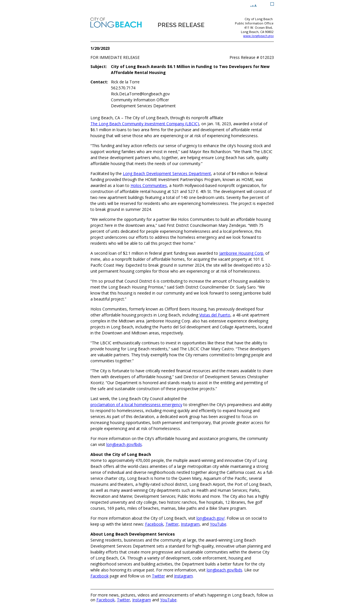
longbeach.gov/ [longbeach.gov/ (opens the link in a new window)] (211, 518)
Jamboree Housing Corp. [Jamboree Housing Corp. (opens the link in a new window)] (242, 253)
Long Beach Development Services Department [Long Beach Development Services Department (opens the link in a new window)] (167, 173)
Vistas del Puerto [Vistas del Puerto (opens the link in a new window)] (215, 315)
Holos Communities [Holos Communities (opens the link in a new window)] (149, 185)
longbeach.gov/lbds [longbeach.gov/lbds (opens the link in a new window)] (124, 444)
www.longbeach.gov (258, 36)
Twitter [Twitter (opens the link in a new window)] (172, 524)
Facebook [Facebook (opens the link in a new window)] (154, 524)
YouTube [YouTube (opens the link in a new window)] (218, 524)
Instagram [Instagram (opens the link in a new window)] (190, 524)
